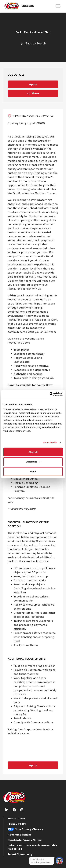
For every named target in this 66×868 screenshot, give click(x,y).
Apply (33, 84)
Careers (28, 6)
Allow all (33, 452)
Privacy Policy (17, 824)
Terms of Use (16, 819)
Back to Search (33, 43)
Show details (50, 442)
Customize (33, 462)
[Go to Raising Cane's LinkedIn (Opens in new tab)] (7, 810)
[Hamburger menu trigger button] (58, 6)
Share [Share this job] (33, 93)
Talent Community (20, 854)
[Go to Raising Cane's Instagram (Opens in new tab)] (22, 810)
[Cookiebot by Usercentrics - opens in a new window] (50, 394)
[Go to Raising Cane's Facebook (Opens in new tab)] (14, 810)
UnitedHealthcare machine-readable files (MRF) (32, 847)
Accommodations (20, 835)
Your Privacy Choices (25, 829)
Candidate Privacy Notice (25, 840)
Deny (33, 471)
